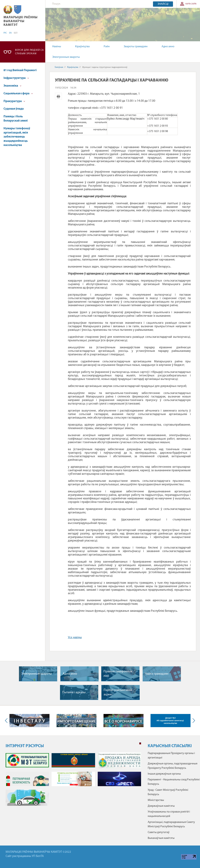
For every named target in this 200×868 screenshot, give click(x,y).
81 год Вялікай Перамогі (20, 70)
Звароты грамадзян (136, 47)
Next (193, 721)
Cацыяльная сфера (18, 94)
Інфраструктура (16, 78)
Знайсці (163, 4)
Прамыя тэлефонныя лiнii (118, 674)
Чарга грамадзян (157, 674)
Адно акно (168, 47)
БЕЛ (16, 33)
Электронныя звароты (66, 57)
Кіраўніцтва (82, 47)
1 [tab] (140, 743)
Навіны (57, 47)
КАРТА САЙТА (191, 4)
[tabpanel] (73, 781)
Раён (107, 47)
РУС (5, 33)
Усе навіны (75, 637)
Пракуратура (14, 101)
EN (10, 33)
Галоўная (59, 67)
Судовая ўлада (14, 109)
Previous (7, 721)
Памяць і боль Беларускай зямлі (16, 119)
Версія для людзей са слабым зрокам (29, 52)
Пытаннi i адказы (74, 692)
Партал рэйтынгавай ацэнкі (118, 692)
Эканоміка (12, 86)
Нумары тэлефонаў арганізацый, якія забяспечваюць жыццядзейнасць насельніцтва (17, 137)
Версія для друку (58, 96)
